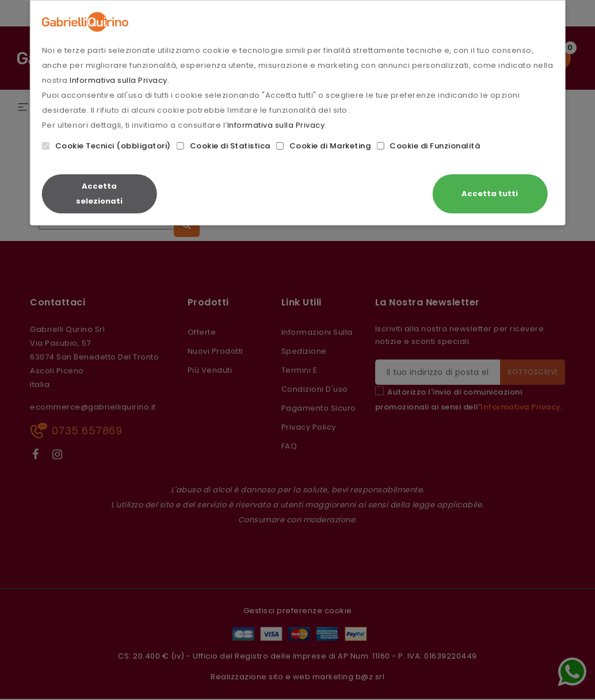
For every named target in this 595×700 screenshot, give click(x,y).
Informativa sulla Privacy (276, 125)
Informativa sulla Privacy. (119, 80)
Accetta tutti (490, 194)
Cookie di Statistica (224, 146)
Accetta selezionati (99, 194)
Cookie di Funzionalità (428, 146)
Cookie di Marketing (324, 146)
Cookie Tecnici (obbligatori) (106, 146)
